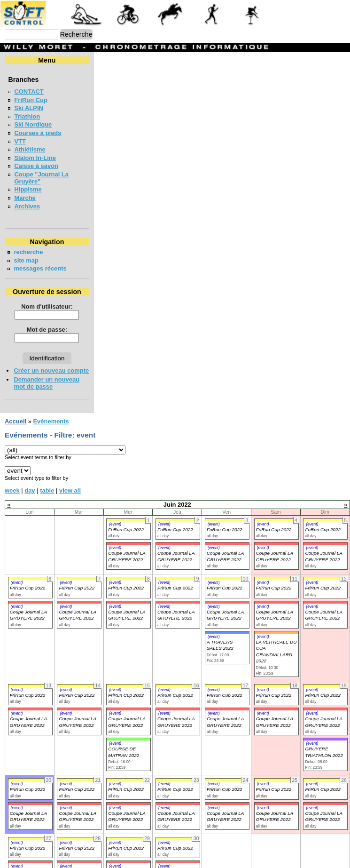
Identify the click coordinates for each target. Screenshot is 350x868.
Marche (25, 191)
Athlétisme (30, 149)
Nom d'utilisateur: (90, 299)
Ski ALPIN (28, 108)
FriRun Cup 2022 (126, 515)
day (30, 476)
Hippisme (28, 182)
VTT (20, 141)
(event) (115, 510)
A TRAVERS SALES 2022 (220, 631)
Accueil (16, 407)
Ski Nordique (33, 124)
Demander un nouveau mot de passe (67, 372)
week (12, 476)
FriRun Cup (31, 100)
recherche (28, 245)
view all (70, 476)
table (47, 476)
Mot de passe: (90, 323)
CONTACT (29, 92)
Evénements (51, 407)
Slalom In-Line (35, 158)
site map (26, 253)
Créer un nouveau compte (51, 363)
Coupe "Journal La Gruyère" (55, 174)
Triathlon (27, 116)
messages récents (40, 261)
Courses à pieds (38, 133)
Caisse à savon (36, 166)
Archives (27, 199)
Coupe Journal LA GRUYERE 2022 (28, 601)
